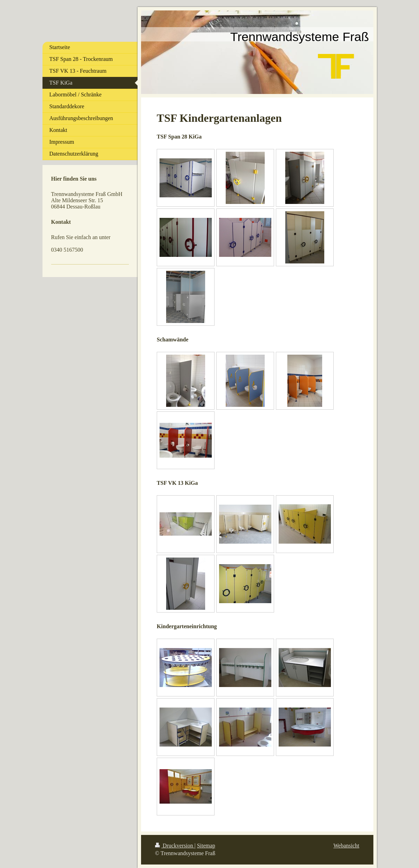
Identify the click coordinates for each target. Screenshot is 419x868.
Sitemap (206, 846)
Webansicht (346, 846)
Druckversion (175, 846)
